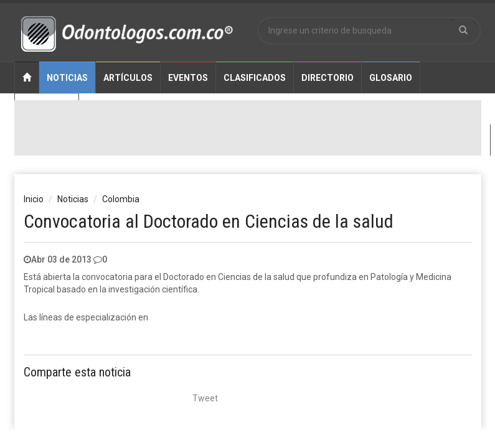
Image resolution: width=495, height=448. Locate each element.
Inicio (34, 199)
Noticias (67, 78)
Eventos (188, 78)
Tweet (205, 398)
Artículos (128, 78)
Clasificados (255, 78)
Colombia (121, 199)
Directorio (328, 78)
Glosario (391, 78)
